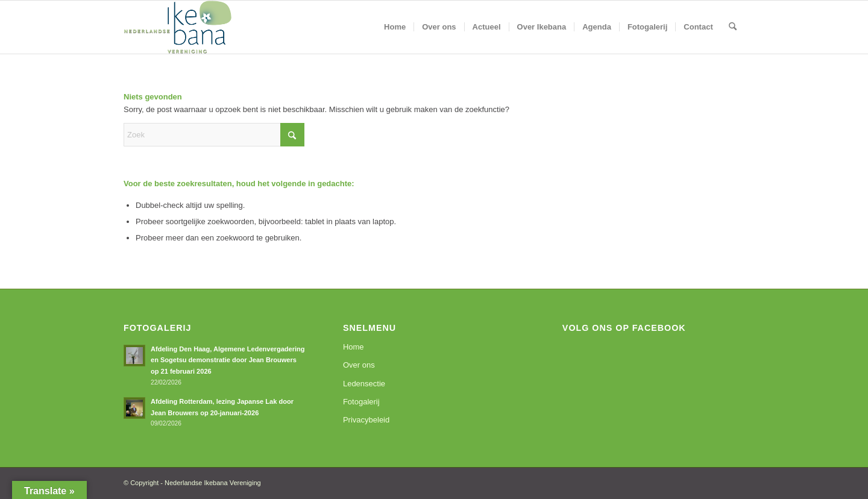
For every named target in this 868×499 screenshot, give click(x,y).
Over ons (359, 365)
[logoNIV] (178, 27)
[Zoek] (733, 27)
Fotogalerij (361, 402)
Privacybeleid (366, 420)
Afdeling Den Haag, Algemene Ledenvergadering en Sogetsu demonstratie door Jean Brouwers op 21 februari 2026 (228, 360)
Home (354, 347)
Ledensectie (364, 384)
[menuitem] (395, 27)
